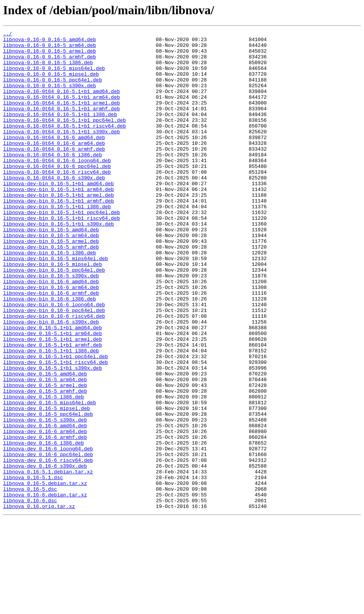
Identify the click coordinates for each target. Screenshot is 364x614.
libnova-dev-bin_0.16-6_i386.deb (50, 353)
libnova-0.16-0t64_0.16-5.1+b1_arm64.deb (61, 111)
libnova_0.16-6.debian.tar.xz (45, 588)
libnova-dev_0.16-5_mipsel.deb (46, 484)
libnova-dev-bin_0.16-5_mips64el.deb (55, 304)
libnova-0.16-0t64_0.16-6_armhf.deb (54, 173)
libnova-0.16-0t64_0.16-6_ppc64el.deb (57, 194)
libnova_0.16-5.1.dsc (33, 567)
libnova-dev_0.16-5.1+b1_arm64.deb (52, 394)
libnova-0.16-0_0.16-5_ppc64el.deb (52, 90)
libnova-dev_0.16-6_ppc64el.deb (48, 539)
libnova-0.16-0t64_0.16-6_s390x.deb (54, 207)
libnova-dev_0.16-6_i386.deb (44, 526)
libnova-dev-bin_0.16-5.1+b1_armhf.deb (59, 235)
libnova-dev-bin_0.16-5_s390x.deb (51, 325)
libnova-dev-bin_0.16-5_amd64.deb (51, 270)
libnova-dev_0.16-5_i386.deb (44, 470)
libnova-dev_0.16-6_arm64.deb (45, 512)
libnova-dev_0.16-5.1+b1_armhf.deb (52, 408)
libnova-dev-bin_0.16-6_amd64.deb (51, 332)
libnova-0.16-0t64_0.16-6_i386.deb (52, 180)
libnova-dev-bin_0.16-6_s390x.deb (51, 380)
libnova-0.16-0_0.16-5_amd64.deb (50, 41)
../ (7, 35)
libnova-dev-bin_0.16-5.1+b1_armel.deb (59, 228)
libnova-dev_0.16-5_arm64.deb (45, 450)
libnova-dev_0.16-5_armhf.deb (45, 463)
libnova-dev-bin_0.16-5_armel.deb (51, 284)
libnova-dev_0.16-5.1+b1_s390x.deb (52, 436)
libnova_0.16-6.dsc (30, 595)
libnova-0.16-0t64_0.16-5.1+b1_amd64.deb (61, 104)
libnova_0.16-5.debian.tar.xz (45, 574)
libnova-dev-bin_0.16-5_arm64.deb (51, 277)
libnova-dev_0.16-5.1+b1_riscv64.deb (55, 429)
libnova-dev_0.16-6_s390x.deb (45, 553)
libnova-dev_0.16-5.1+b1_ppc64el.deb (55, 422)
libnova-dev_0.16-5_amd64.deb (45, 443)
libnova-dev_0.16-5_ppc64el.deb (48, 491)
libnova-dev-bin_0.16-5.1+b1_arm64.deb (59, 221)
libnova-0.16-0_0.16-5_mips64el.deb (54, 76)
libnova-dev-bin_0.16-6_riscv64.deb (54, 373)
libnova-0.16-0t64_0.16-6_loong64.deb (57, 187)
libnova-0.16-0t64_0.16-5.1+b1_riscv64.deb (65, 145)
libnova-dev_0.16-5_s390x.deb (45, 498)
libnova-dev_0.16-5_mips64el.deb (50, 477)
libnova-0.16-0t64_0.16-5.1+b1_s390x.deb (61, 152)
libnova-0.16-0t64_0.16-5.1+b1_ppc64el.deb (65, 138)
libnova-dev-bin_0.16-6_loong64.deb (54, 360)
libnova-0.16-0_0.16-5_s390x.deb (50, 97)
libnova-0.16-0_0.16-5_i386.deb (48, 69)
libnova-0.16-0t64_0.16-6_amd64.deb (54, 159)
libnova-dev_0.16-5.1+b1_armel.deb (52, 401)
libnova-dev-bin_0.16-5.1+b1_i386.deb (57, 242)
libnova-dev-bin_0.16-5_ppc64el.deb (54, 318)
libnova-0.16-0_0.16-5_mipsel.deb (51, 83)
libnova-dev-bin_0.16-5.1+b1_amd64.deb (59, 214)
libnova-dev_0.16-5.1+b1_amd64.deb (52, 387)
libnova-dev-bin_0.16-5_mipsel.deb (52, 311)
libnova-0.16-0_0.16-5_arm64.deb (50, 48)
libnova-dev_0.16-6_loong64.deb (48, 533)
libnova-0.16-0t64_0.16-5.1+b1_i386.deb (60, 131)
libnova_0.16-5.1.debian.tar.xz (48, 560)
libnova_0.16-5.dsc (30, 581)
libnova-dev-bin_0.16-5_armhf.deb (51, 290)
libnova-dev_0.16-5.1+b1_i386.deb (51, 415)
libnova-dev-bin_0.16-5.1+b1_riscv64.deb (61, 256)
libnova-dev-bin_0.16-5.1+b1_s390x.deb (59, 263)
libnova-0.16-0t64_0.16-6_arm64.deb (54, 166)
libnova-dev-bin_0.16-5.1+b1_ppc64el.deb (61, 249)
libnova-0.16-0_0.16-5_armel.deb (50, 55)
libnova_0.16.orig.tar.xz (39, 602)
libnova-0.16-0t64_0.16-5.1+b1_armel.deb (61, 118)
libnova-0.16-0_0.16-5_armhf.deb (50, 62)
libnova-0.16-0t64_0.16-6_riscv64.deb (57, 201)
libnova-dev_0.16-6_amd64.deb (45, 505)
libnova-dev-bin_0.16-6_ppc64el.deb (54, 367)
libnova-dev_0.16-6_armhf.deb (45, 519)
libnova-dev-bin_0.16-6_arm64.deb (51, 339)
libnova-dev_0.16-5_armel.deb (45, 456)
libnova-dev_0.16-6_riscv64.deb (48, 546)
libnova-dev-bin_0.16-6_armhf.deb (51, 346)
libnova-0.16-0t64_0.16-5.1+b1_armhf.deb (61, 124)
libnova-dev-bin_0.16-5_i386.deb (50, 297)
